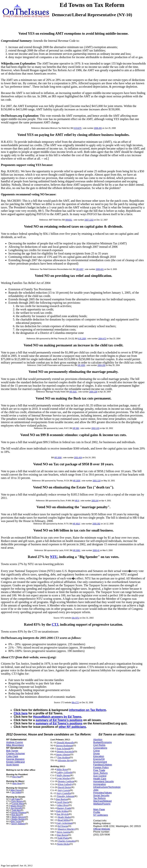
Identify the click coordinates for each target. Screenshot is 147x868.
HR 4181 (73, 392)
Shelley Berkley (18, 819)
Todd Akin (16, 810)
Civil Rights (99, 745)
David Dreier (64, 787)
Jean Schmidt (63, 748)
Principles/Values (102, 793)
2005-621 (100, 269)
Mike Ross (62, 769)
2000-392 (96, 524)
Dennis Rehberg (19, 812)
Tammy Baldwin (18, 824)
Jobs (96, 790)
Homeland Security (103, 781)
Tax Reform (99, 798)
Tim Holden (63, 757)
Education (99, 756)
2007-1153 (89, 220)
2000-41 (96, 550)
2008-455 (98, 128)
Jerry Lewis (64, 790)
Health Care (100, 779)
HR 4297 (80, 269)
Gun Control (100, 776)
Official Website (102, 829)
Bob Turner (12, 751)
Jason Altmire (63, 754)
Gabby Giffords (64, 772)
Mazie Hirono (17, 806)
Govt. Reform (100, 773)
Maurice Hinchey (66, 829)
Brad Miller (64, 820)
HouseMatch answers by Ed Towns (57, 717)
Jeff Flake (16, 799)
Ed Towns (63, 826)
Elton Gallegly (65, 784)
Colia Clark (12, 756)
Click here (21, 713)
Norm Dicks (63, 844)
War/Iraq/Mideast (102, 801)
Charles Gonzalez (66, 841)
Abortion (98, 739)
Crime (96, 751)
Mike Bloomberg (15, 745)
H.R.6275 (78, 128)
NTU (54, 557)
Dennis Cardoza (66, 781)
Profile (97, 812)
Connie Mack (18, 803)
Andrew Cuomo (15, 742)
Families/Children (103, 765)
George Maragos (15, 759)
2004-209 (101, 365)
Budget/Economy (102, 742)
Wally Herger (63, 775)
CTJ (55, 624)
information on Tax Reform (87, 710)
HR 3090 (58, 458)
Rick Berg (16, 815)
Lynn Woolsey (64, 778)
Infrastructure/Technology (107, 787)
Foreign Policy (101, 767)
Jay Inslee (16, 792)
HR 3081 (76, 550)
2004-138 (93, 392)
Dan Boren (62, 835)
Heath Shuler (64, 817)
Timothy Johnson (65, 796)
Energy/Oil (99, 759)
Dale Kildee (62, 811)
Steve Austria (63, 832)
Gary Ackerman (65, 823)
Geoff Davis (63, 802)
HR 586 (76, 428)
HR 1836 (76, 481)
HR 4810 (76, 524)
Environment (100, 762)
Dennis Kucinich (65, 751)
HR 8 (77, 501)
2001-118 (97, 481)
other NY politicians (72, 727)
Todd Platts (63, 838)
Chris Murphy (17, 801)
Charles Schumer (16, 753)
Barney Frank (64, 808)
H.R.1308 (82, 339)
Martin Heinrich (19, 817)
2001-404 (78, 458)
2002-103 (95, 428)
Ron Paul (17, 777)
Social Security (101, 795)
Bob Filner (17, 783)
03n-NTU (76, 618)
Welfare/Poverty (102, 804)
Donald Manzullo (66, 742)
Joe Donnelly (17, 808)
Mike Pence (16, 790)
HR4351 (69, 220)
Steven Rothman (64, 745)
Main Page (99, 809)
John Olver (63, 805)
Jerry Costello (64, 793)
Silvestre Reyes (65, 760)
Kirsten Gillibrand (15, 762)
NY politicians (101, 815)
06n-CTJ (75, 703)
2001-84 (95, 501)
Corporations (100, 748)
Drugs (96, 753)
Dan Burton (62, 799)
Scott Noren (13, 765)
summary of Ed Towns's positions (59, 720)
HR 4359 (81, 365)
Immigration (100, 784)
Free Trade (99, 770)
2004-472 (102, 339)
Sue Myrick (62, 814)
